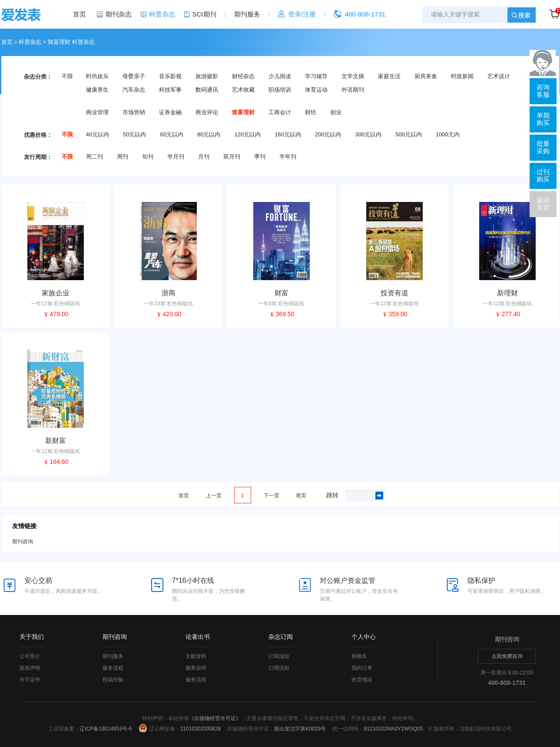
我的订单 (362, 668)
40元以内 (98, 135)
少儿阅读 (280, 76)
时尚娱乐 (97, 76)
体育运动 (316, 90)
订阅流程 (279, 668)
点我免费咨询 (507, 656)
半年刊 (288, 157)
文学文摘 (353, 76)
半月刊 (176, 157)
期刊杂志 (119, 14)
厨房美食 (426, 76)
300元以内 (368, 135)
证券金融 (170, 112)
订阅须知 (279, 656)
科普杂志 (162, 14)
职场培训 (280, 90)
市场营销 (134, 112)
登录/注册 (302, 14)
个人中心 (364, 637)
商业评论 (207, 112)
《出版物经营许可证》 (215, 718)
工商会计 (280, 112)
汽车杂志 (134, 90)
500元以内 (409, 135)
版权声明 (30, 668)
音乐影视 (170, 76)
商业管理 (97, 112)
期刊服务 (247, 14)
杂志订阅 (281, 637)
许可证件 (30, 680)
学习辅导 (316, 76)
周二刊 (94, 157)
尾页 (301, 496)
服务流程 (113, 668)
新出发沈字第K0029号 (300, 729)
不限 (67, 76)
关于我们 (32, 637)
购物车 (359, 656)
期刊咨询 (23, 542)
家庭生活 (389, 76)
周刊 (123, 157)
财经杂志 (243, 76)
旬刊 (148, 157)
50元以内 (134, 135)
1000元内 (448, 135)
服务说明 (196, 668)
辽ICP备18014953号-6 (106, 729)
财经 (311, 112)
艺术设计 (499, 76)
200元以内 (328, 135)
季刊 (260, 157)
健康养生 (97, 90)
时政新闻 (462, 76)
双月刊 (232, 157)
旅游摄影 (207, 76)
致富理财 (243, 112)
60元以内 (171, 135)
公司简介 (30, 656)
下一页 (272, 496)
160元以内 (288, 135)
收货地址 (362, 680)
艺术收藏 (243, 90)
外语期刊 (353, 90)
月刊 (204, 157)
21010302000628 (200, 729)
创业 (336, 112)
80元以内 (209, 135)
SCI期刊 (204, 14)
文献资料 (196, 656)
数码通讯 (207, 90)
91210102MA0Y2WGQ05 (393, 729)
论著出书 (198, 637)
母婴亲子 (134, 76)
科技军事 (170, 90)
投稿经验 (113, 680)
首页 (80, 14)
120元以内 (247, 135)
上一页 (214, 496)
